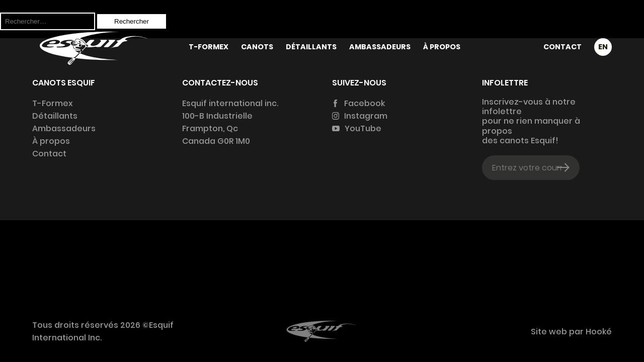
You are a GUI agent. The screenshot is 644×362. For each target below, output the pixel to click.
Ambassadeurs (380, 47)
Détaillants (311, 47)
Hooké (598, 332)
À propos (442, 47)
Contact (562, 47)
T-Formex (209, 47)
